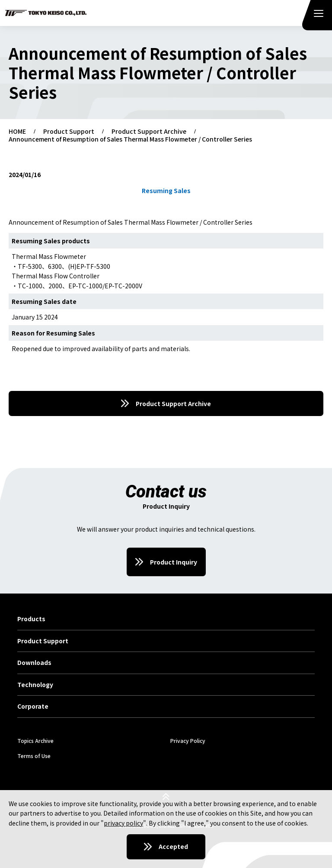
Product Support (69, 132)
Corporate (33, 707)
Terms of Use (34, 756)
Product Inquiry (174, 562)
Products (31, 619)
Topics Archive (35, 741)
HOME (17, 132)
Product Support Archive (149, 132)
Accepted (173, 846)
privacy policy (123, 823)
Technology (35, 685)
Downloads (34, 663)
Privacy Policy (188, 741)
